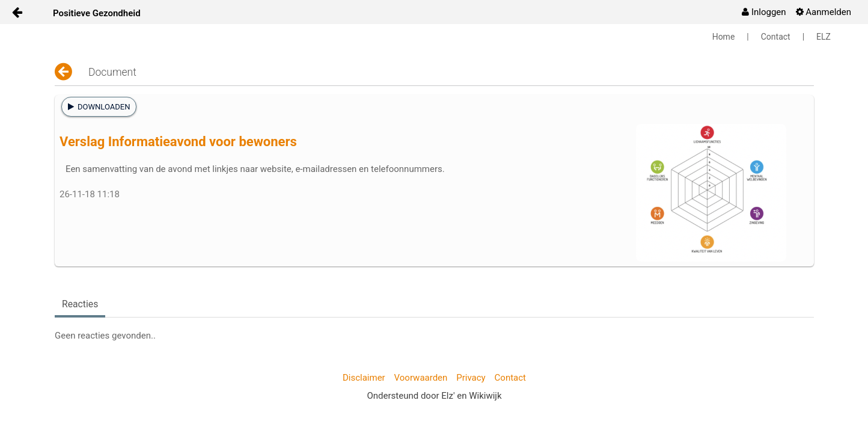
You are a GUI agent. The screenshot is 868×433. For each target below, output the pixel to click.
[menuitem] (764, 12)
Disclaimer (364, 378)
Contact (776, 37)
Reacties (80, 304)
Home (724, 37)
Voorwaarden (421, 378)
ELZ (824, 37)
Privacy (471, 378)
